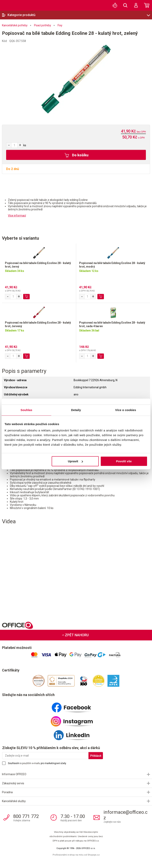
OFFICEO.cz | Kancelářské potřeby (14, 5)
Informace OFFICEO (14, 774)
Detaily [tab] (76, 410)
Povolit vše (124, 461)
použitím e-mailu (31, 763)
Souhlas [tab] (26, 410)
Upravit (75, 461)
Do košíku (76, 155)
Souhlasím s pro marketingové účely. (37, 763)
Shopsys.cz (94, 855)
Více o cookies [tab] (126, 410)
